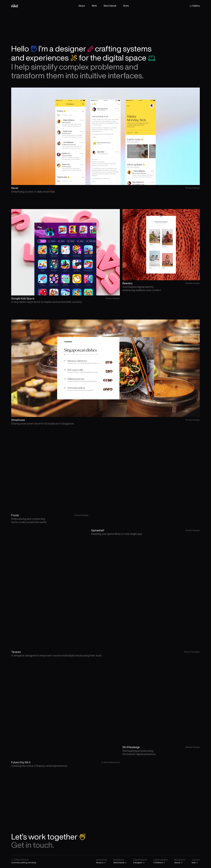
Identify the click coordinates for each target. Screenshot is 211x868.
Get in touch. (33, 845)
